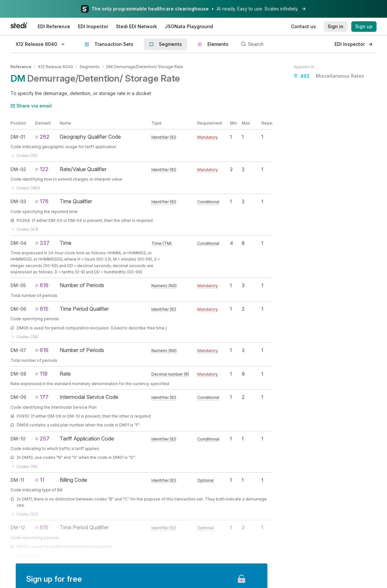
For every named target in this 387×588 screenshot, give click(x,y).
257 (42, 439)
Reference (21, 67)
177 (42, 397)
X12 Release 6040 (56, 67)
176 (42, 201)
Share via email (31, 106)
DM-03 (18, 201)
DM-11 (17, 480)
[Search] (284, 44)
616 (42, 285)
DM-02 (18, 169)
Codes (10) (24, 156)
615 (42, 309)
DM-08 (18, 374)
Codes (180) (25, 188)
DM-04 (19, 243)
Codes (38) (24, 337)
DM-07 (18, 350)
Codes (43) (24, 229)
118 (41, 374)
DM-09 (18, 397)
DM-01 (18, 137)
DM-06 (18, 309)
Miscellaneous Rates (329, 76)
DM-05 (18, 285)
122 (42, 169)
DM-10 (18, 439)
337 (42, 243)
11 (40, 480)
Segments (90, 67)
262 (42, 137)
